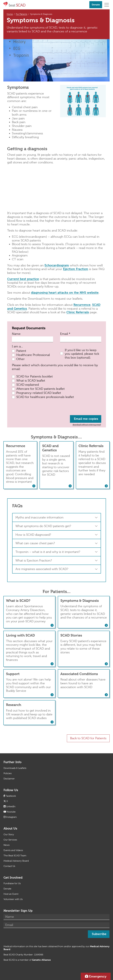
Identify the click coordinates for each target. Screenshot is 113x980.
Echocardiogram (57, 265)
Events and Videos (13, 850)
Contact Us (9, 866)
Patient (21, 351)
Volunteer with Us (13, 899)
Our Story (9, 834)
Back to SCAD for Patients (88, 738)
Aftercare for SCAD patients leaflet (40, 389)
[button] (57, 517)
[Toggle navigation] (107, 5)
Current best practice (23, 279)
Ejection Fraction (76, 269)
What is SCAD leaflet (31, 381)
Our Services (10, 840)
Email (65, 334)
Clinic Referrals (78, 312)
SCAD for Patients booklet (35, 376)
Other (20, 359)
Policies (8, 773)
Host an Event (11, 894)
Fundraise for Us (12, 883)
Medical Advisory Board (16, 861)
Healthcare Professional (33, 355)
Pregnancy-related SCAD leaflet (39, 393)
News (7, 845)
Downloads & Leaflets (15, 768)
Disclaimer (9, 779)
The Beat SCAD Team (15, 856)
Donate (96, 5)
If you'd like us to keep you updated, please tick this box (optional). (82, 354)
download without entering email (87, 425)
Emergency (98, 976)
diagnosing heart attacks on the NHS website (65, 293)
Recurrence (82, 305)
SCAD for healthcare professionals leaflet (45, 397)
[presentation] (34, 407)
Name (16, 334)
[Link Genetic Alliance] (41, 960)
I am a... (17, 346)
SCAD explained (28, 385)
